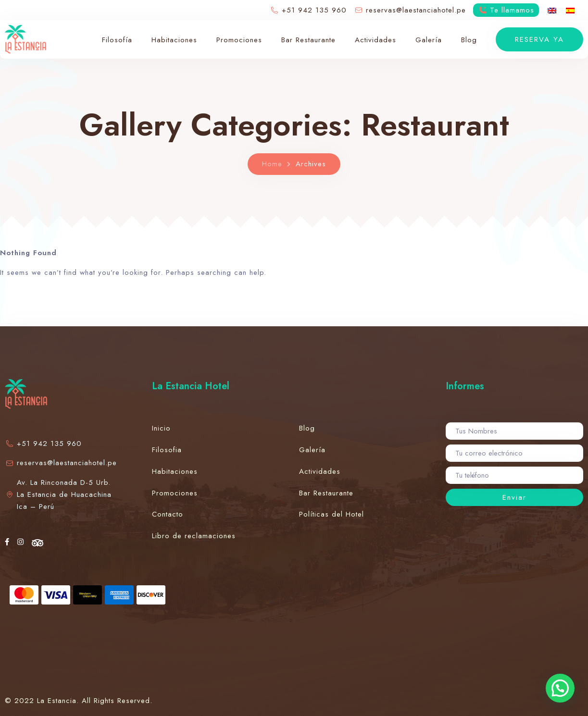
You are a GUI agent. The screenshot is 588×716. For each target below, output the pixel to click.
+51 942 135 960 (43, 444)
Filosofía (117, 40)
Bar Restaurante (308, 40)
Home (272, 164)
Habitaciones (174, 40)
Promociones (239, 40)
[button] (560, 688)
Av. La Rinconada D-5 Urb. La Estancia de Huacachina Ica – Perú (58, 494)
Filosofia (167, 450)
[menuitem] (552, 10)
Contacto (168, 514)
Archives (311, 164)
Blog (469, 40)
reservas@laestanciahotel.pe (60, 463)
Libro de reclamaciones (194, 536)
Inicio (161, 428)
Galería (429, 40)
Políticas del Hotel (332, 514)
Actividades (375, 40)
